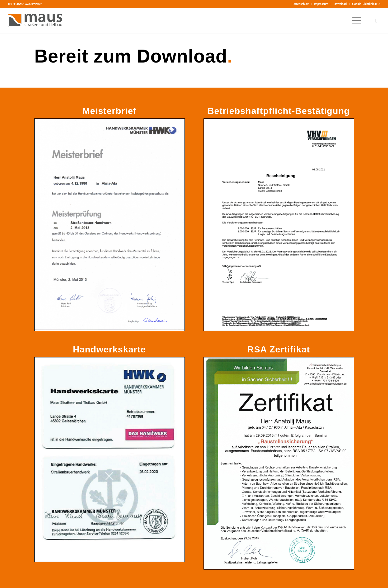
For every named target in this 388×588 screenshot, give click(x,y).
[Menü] (355, 20)
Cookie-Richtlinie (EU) (366, 4)
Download (340, 4)
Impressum (321, 4)
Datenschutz (301, 4)
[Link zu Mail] (376, 20)
